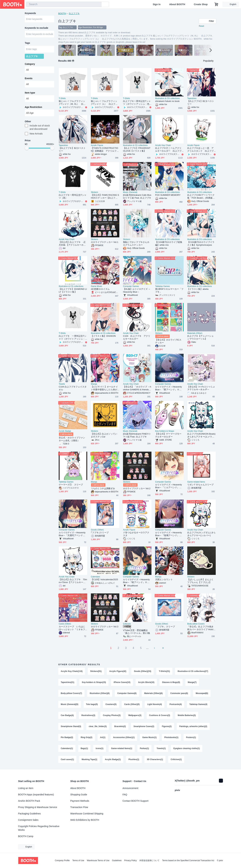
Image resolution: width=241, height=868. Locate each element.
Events (29, 78)
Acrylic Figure (97, 145)
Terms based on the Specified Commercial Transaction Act (188, 860)
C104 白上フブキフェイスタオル (73, 388)
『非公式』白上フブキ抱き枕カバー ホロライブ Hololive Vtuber (201, 628)
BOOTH (62, 13)
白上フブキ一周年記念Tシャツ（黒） (73, 196)
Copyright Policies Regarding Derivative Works (39, 828)
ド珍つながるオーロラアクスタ (136, 534)
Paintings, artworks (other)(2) (193, 726)
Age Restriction (33, 107)
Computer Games (131, 286)
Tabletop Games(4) (198, 704)
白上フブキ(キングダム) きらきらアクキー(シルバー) (201, 534)
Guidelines (117, 860)
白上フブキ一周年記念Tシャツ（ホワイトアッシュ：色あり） (137, 103)
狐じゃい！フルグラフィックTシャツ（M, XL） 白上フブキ (72, 103)
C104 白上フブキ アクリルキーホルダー (137, 337)
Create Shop (201, 4)
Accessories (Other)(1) (124, 737)
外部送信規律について (149, 860)
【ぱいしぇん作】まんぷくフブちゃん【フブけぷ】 (200, 581)
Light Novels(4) (155, 704)
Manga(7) (192, 682)
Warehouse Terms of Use (98, 860)
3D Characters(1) (155, 759)
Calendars (95, 577)
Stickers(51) (96, 671)
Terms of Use (78, 860)
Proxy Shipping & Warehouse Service (38, 807)
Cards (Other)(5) (132, 704)
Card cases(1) (67, 759)
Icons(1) (100, 748)
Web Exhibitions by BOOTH (85, 820)
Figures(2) (167, 726)
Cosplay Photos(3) (112, 715)
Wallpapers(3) (135, 715)
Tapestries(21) (67, 682)
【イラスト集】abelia (198, 289)
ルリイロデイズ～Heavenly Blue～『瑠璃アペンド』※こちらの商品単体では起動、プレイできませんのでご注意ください (168, 534)
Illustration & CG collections (167, 98)
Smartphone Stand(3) (71, 726)
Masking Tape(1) (89, 759)
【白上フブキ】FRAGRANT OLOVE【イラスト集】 (137, 149)
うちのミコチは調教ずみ (103, 488)
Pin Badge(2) (67, 737)
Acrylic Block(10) (146, 682)
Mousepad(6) (202, 693)
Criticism (127, 624)
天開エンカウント (164, 579)
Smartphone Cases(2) (144, 726)
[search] (98, 5)
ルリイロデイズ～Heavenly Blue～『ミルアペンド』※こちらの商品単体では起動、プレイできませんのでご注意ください (168, 486)
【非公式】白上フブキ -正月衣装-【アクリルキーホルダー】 (72, 244)
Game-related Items (196, 482)
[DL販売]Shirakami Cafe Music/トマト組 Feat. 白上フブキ (137, 196)
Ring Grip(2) (86, 737)
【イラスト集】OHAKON (103, 336)
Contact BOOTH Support (135, 801)
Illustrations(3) (88, 715)
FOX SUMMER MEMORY (168, 195)
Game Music (96, 286)
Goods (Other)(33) (143, 671)
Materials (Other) (195, 333)
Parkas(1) (144, 748)
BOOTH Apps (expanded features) (36, 795)
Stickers (94, 192)
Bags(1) (84, 748)
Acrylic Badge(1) (113, 759)
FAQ (125, 795)
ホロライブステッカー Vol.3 (105, 627)
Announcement (130, 788)
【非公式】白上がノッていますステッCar (104, 435)
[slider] (27, 148)
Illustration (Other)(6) (100, 693)
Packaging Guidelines (29, 814)
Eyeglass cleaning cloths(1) (187, 748)
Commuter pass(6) (179, 693)
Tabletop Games (162, 286)
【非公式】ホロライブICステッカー (168, 341)
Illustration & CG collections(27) (193, 671)
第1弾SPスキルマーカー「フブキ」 (169, 290)
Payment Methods (80, 801)
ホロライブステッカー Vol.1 (105, 242)
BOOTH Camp (26, 836)
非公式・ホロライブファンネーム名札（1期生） (72, 439)
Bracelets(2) (120, 726)
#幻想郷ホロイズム (100, 289)
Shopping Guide (79, 795)
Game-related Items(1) (122, 748)
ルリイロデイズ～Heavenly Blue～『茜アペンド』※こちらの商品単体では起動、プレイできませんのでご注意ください (168, 388)
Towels (62, 384)
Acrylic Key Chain (163, 145)
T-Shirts (62, 98)
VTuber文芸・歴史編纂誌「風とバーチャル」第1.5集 (137, 632)
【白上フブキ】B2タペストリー (201, 103)
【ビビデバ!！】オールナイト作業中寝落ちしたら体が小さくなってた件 (104, 388)
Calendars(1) (67, 748)
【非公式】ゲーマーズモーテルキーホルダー (168, 435)
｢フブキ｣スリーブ (100, 533)
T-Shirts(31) (164, 671)
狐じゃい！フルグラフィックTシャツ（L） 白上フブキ (104, 103)
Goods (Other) (97, 530)
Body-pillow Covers (196, 624)
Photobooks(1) (171, 737)
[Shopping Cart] (216, 4)
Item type (30, 93)
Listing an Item (26, 788)
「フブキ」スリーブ (165, 627)
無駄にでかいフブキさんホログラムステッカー (136, 244)
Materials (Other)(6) (153, 693)
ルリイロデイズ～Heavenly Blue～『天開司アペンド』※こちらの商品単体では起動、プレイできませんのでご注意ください (72, 534)
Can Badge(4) (67, 715)
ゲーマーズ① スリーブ (71, 485)
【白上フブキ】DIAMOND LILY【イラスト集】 (73, 290)
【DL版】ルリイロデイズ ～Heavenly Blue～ (137, 290)
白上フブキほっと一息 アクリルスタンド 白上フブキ (200, 150)
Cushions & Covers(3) (160, 715)
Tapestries (192, 98)
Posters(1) (191, 737)
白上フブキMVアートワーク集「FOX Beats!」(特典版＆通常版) (201, 196)
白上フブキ (74, 13)
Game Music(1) (149, 737)
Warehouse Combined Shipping (87, 814)
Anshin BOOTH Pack (29, 801)
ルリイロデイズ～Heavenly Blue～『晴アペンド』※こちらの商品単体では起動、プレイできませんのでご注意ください (136, 581)
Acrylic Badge (65, 431)
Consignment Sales (28, 820)
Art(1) (103, 737)
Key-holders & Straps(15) (94, 682)
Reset (201, 26)
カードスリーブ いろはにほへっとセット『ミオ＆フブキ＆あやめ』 (72, 628)
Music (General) (130, 192)
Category (30, 64)
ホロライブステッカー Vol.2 (137, 488)
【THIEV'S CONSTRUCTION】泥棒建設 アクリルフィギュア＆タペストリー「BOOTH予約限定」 (105, 150)
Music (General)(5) (70, 704)
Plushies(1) (134, 759)
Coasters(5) (111, 704)
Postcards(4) (176, 704)
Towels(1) (161, 748)
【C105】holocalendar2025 (104, 579)
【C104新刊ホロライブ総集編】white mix (169, 244)
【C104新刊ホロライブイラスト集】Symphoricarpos (201, 244)
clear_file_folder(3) (98, 726)
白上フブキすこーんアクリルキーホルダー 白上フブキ (168, 150)
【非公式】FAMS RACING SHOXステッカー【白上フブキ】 (105, 196)
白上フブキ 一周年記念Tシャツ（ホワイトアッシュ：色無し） (73, 337)
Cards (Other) (65, 624)
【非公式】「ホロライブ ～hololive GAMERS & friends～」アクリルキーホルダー (137, 388)
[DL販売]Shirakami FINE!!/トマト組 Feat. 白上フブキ (137, 435)
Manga (94, 384)
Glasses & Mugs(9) (171, 682)
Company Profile (62, 860)
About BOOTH (177, 4)
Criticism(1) (176, 759)
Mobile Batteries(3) (187, 715)
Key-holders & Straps (165, 431)
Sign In (157, 4)
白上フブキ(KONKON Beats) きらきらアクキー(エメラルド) (201, 435)
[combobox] (64, 4)
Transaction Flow (79, 807)
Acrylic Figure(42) (118, 671)
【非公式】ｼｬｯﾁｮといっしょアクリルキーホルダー (201, 388)
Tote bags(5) (92, 704)
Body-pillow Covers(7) (71, 693)
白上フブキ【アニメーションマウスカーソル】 (200, 337)
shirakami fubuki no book (167, 101)
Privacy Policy (130, 860)
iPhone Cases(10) (122, 682)
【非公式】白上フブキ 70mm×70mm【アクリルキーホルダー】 (73, 581)
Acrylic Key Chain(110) (72, 671)
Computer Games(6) (127, 693)
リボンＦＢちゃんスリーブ (200, 485)
